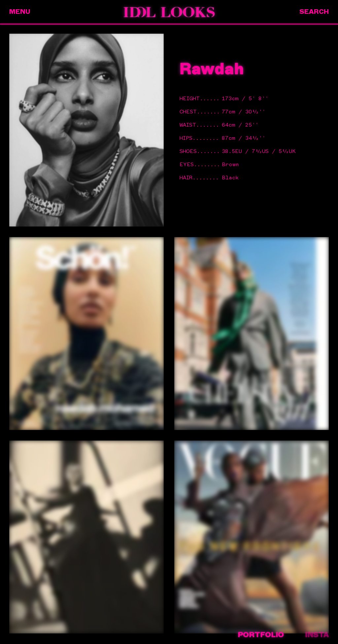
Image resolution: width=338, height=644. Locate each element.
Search (314, 12)
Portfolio (261, 635)
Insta (317, 635)
